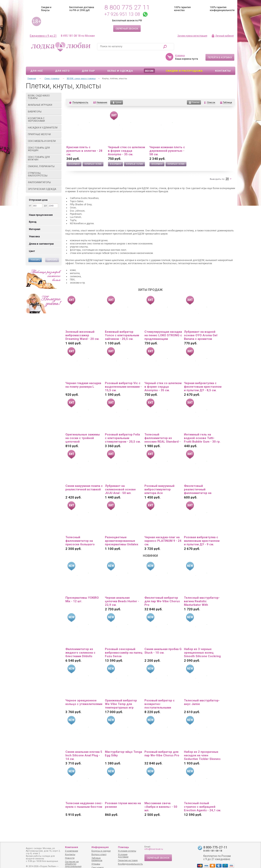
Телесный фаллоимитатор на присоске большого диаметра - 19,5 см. (80, 529)
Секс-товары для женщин (44, 138)
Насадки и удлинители (43, 116)
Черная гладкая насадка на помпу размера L (83, 373)
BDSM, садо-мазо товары (44, 85)
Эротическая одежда (44, 178)
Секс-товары (52, 67)
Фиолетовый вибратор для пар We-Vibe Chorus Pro (162, 590)
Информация (100, 847)
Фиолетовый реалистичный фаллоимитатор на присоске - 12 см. (198, 478)
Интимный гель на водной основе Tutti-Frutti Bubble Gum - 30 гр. (202, 427)
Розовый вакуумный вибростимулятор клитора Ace (159, 478)
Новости (70, 858)
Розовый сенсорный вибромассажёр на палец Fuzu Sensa (124, 641)
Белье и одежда (120, 59)
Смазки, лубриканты (44, 155)
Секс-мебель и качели (44, 130)
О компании (72, 851)
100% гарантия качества (182, 9)
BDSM (149, 59)
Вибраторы (44, 100)
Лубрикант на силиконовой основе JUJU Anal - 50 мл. (120, 478)
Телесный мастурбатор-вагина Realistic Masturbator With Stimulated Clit (202, 590)
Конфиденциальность (130, 864)
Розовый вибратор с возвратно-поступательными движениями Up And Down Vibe (160, 693)
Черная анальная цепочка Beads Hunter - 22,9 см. (122, 590)
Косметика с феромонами (44, 108)
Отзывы (96, 864)
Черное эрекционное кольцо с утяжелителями (84, 691)
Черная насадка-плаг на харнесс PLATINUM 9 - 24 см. (163, 529)
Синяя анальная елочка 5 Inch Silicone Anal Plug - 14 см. (84, 744)
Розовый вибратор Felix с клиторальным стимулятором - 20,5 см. (123, 427)
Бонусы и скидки (101, 851)
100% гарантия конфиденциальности (222, 9)
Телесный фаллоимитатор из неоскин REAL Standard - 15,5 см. (163, 427)
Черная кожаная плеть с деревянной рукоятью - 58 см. (167, 139)
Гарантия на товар (128, 860)
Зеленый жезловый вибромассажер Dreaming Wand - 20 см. (82, 324)
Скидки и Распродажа (184, 59)
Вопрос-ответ (99, 854)
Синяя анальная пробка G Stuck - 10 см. (163, 639)
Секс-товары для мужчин (44, 147)
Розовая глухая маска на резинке (123, 794)
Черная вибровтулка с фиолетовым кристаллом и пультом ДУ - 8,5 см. (203, 375)
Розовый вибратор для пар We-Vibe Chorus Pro (162, 742)
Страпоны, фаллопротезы (44, 163)
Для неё (37, 59)
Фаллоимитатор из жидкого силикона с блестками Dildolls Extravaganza (80, 641)
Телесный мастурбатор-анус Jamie (202, 691)
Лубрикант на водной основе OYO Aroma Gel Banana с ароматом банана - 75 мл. (201, 324)
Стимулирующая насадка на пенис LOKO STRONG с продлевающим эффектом (163, 324)
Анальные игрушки (44, 93)
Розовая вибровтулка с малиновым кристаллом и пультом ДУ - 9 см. (202, 529)
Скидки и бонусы (46, 9)
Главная (32, 67)
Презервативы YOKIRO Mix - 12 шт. (82, 588)
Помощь (123, 847)
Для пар (88, 59)
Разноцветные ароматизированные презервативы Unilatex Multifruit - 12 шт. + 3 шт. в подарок (122, 529)
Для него (62, 59)
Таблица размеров (97, 859)
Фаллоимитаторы (44, 171)
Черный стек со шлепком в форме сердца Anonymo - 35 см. (126, 139)
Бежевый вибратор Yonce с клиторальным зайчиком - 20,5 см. (122, 324)
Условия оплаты (127, 851)
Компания (72, 847)
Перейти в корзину (220, 46)
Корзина (180, 44)
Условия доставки (123, 856)
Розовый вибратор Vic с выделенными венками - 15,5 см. (123, 375)
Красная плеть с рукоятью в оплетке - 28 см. (84, 139)
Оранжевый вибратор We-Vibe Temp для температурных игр (121, 693)
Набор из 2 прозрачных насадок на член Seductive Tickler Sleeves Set (202, 744)
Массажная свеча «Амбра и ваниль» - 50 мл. (161, 795)
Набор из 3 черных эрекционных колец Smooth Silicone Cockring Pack (202, 641)
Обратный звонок (127, 29)
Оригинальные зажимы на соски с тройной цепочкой (83, 427)
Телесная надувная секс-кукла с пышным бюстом (84, 794)
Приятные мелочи (44, 123)
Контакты (223, 59)
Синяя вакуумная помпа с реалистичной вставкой (84, 476)
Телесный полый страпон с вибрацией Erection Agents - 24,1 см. (203, 795)
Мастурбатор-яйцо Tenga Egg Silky (123, 742)
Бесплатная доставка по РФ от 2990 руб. (82, 9)
